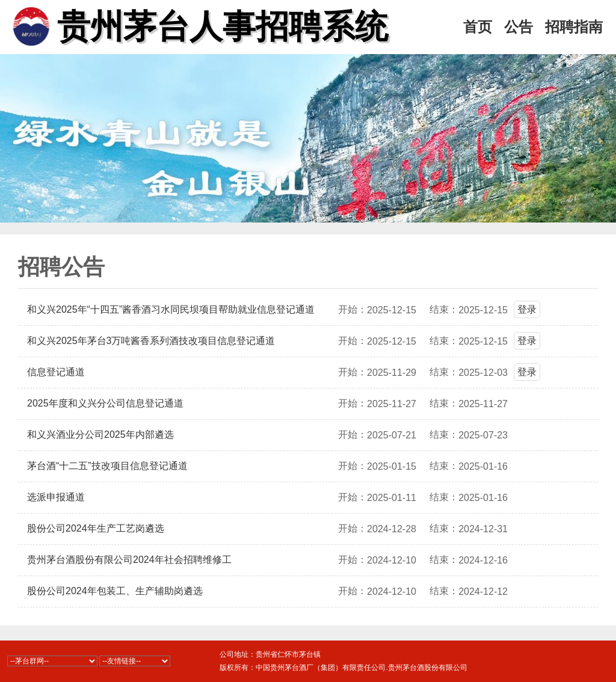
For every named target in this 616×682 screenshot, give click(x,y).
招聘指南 (574, 27)
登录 (527, 309)
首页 (478, 27)
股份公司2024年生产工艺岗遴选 (96, 528)
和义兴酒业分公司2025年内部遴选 (100, 435)
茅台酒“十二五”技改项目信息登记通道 (107, 466)
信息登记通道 (56, 372)
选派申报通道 (56, 497)
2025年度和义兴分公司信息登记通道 (105, 403)
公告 (519, 27)
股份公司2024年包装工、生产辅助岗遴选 (115, 591)
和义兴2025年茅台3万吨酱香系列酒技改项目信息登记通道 (151, 341)
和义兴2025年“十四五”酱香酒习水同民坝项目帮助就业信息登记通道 (171, 309)
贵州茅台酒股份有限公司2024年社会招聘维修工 (129, 560)
